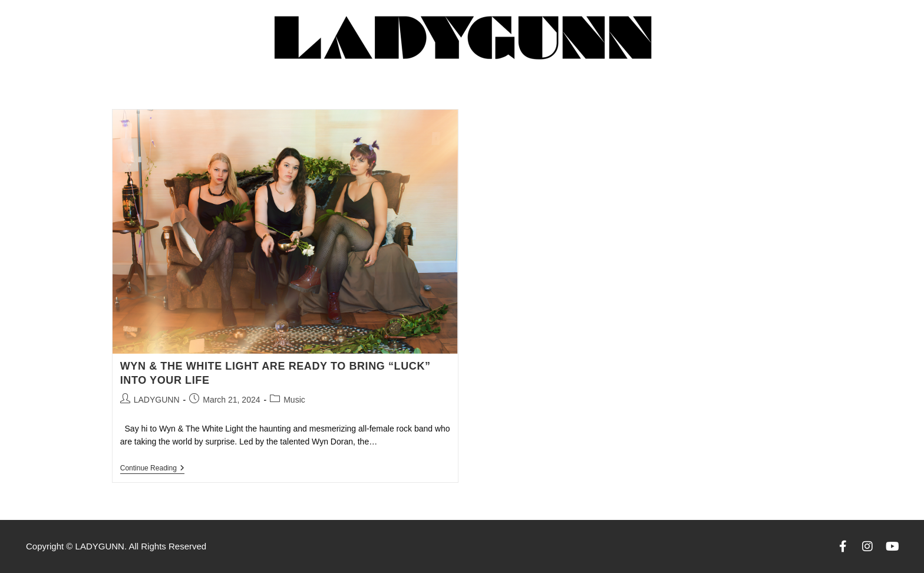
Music (294, 400)
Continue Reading (152, 468)
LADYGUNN (157, 400)
